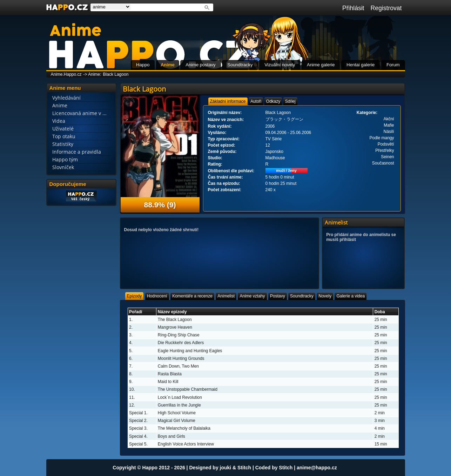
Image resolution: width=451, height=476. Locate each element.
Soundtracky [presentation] (302, 296)
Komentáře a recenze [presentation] (192, 296)
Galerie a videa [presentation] (351, 296)
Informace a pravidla (77, 152)
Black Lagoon (116, 74)
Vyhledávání (66, 98)
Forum (393, 65)
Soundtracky (240, 65)
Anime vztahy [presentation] (252, 296)
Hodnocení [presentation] (157, 296)
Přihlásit (353, 8)
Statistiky (63, 144)
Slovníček (63, 167)
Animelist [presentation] (226, 296)
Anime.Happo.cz (66, 74)
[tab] (228, 101)
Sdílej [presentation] (290, 101)
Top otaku (64, 136)
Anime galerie (321, 65)
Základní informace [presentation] (228, 101)
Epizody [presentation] (134, 296)
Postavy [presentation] (278, 296)
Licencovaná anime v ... (79, 113)
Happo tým (65, 159)
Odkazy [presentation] (273, 101)
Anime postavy (200, 65)
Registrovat (386, 8)
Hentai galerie (361, 65)
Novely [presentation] (325, 296)
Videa (59, 121)
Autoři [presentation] (256, 101)
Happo (143, 65)
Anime (168, 65)
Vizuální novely (280, 65)
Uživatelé (63, 129)
